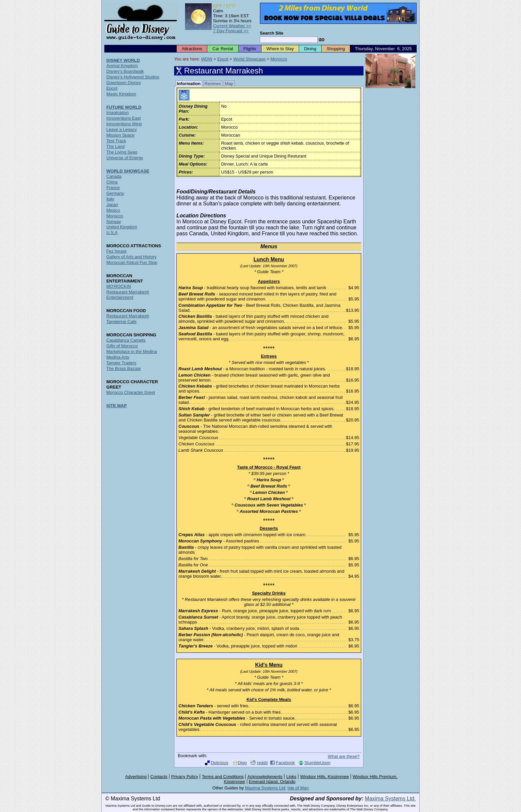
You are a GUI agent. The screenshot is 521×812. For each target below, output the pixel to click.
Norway (114, 222)
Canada (114, 176)
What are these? (344, 756)
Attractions (192, 49)
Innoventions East (123, 118)
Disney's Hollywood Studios (133, 77)
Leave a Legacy (122, 129)
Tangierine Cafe (121, 322)
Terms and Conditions (223, 777)
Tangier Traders (121, 363)
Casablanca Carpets (126, 340)
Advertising (136, 777)
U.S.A (112, 232)
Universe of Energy (125, 158)
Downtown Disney (124, 83)
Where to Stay (280, 49)
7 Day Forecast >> (231, 31)
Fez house (116, 251)
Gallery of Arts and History (131, 257)
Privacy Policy (185, 777)
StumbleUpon (317, 763)
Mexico (113, 210)
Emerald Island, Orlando (272, 782)
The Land (115, 146)
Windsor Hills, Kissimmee (324, 777)
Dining (310, 49)
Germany (115, 193)
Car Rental (223, 49)
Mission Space (120, 135)
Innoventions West (124, 124)
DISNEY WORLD (123, 60)
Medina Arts (118, 357)
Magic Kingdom (121, 94)
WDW (207, 59)
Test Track (116, 141)
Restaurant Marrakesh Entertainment (128, 295)
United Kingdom (122, 227)
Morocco (279, 59)
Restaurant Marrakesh (128, 316)
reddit (262, 763)
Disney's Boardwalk (125, 71)
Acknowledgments (265, 777)
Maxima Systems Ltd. (390, 799)
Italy (110, 199)
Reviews (213, 84)
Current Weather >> (232, 26)
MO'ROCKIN (119, 286)
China (112, 182)
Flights (250, 49)
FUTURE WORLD (124, 107)
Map (229, 84)
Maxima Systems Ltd (265, 788)
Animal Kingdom (122, 66)
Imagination (117, 113)
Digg (242, 763)
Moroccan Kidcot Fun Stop (132, 262)
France (113, 188)
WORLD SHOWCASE (128, 171)
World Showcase (249, 59)
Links (291, 777)
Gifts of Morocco (122, 346)
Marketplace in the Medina (132, 351)
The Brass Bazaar (124, 368)
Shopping (336, 49)
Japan (112, 205)
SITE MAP (116, 406)
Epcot (223, 59)
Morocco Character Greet (131, 392)
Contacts (159, 777)
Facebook (285, 763)
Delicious (219, 763)
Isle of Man (298, 788)
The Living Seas (122, 152)
